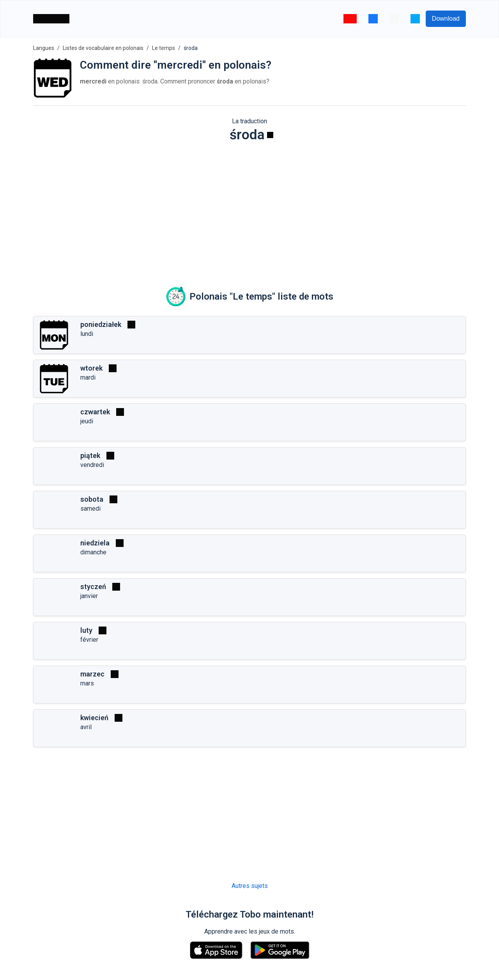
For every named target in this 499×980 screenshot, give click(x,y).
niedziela (95, 543)
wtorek (91, 368)
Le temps (164, 48)
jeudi (87, 421)
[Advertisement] (249, 209)
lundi (87, 334)
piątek (90, 455)
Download (446, 19)
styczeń (93, 587)
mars (87, 683)
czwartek (95, 412)
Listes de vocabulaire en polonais (103, 48)
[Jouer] (270, 135)
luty (86, 630)
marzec (92, 674)
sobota (92, 499)
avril (86, 727)
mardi (88, 377)
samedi (90, 509)
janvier (89, 596)
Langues (44, 48)
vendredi (92, 465)
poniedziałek (101, 324)
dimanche (93, 552)
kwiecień (94, 718)
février (89, 640)
